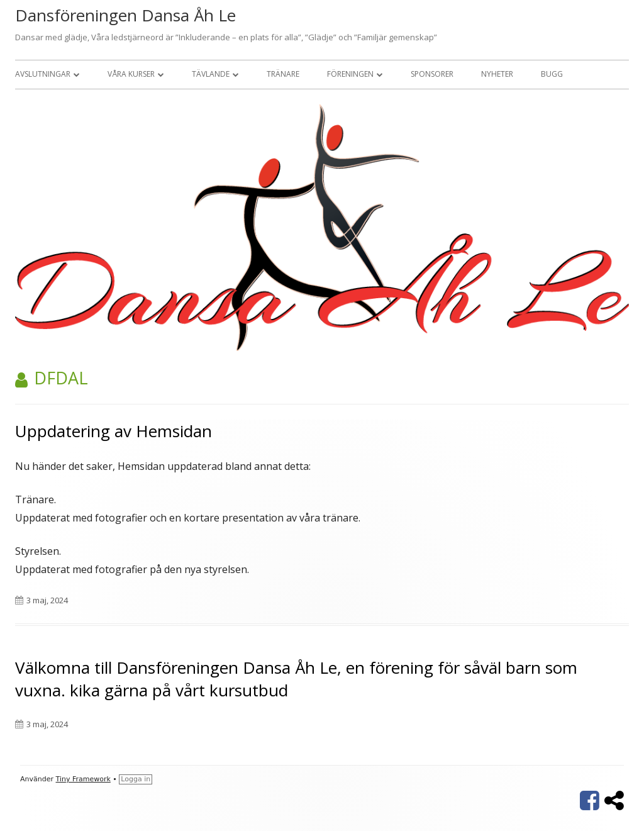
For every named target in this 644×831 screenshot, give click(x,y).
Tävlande (211, 74)
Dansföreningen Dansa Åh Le (125, 15)
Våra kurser (131, 74)
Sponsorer (432, 74)
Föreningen (350, 74)
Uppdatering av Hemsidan (114, 431)
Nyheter (497, 74)
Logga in (136, 779)
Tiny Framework (83, 779)
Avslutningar (43, 74)
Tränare (283, 74)
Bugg (552, 74)
